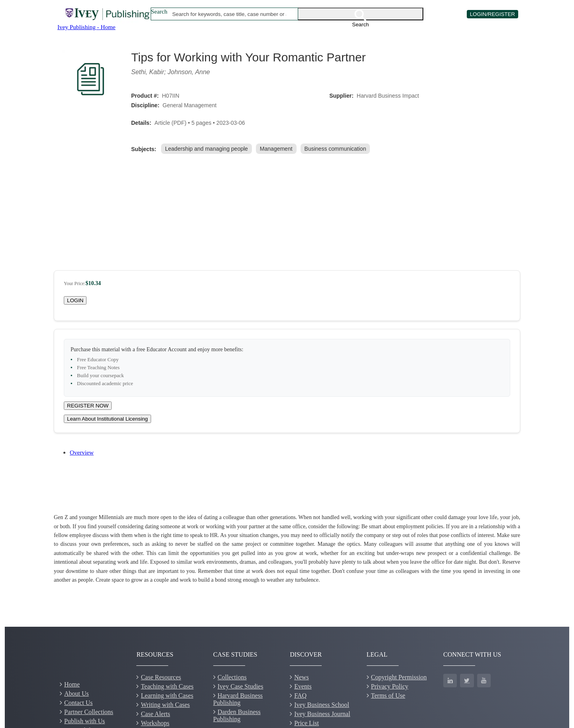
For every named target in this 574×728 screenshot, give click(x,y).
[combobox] (229, 14)
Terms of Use (388, 696)
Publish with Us (85, 721)
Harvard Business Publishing (238, 699)
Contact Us (79, 703)
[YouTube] (484, 681)
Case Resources (161, 677)
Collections (232, 677)
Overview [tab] (82, 452)
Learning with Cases (167, 696)
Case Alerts (155, 714)
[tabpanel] (287, 549)
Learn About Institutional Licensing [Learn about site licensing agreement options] (107, 419)
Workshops (155, 723)
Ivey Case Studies (241, 686)
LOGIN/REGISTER (492, 14)
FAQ (300, 696)
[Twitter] (467, 681)
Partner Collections (89, 712)
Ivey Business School (322, 705)
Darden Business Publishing (237, 715)
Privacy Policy (390, 686)
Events (303, 686)
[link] (208, 149)
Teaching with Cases (167, 686)
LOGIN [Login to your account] (75, 300)
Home (72, 684)
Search (159, 11)
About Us (77, 694)
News (301, 677)
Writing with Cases (165, 705)
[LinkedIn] (450, 681)
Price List (307, 723)
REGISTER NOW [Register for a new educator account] (88, 406)
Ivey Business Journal (322, 714)
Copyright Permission (399, 677)
